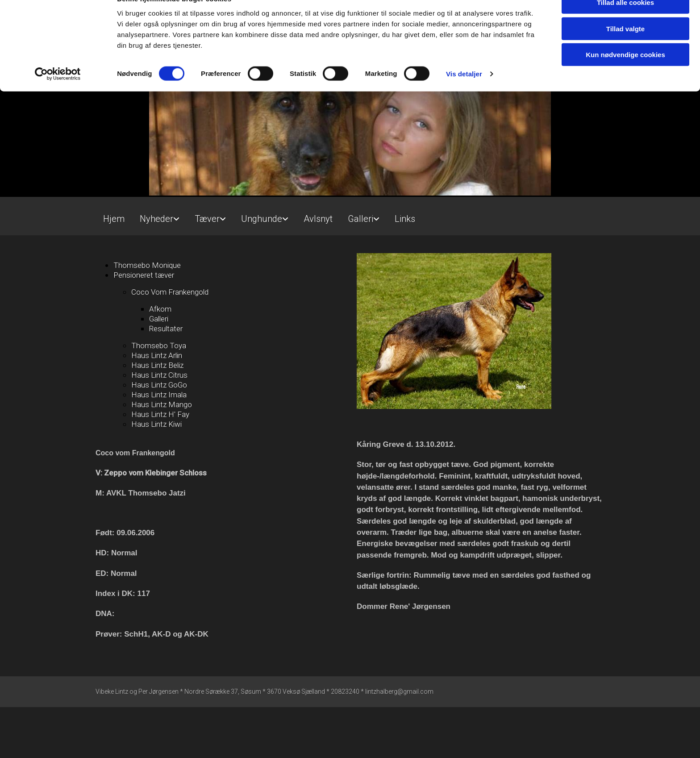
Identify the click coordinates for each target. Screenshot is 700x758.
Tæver (207, 219)
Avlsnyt (318, 219)
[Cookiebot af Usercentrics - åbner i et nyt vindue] (58, 94)
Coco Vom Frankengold (170, 292)
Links (405, 219)
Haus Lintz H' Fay (160, 414)
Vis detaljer (464, 94)
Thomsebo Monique (147, 265)
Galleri (360, 219)
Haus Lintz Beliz (157, 365)
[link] (160, 215)
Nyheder (156, 219)
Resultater (166, 329)
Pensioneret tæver (144, 275)
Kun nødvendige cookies (625, 74)
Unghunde (262, 219)
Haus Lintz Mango (162, 404)
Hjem (114, 219)
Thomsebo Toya (159, 346)
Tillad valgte (625, 48)
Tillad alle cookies (625, 22)
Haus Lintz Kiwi (156, 424)
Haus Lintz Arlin (157, 355)
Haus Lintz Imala (159, 395)
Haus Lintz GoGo (159, 385)
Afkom (160, 309)
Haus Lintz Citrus (159, 375)
